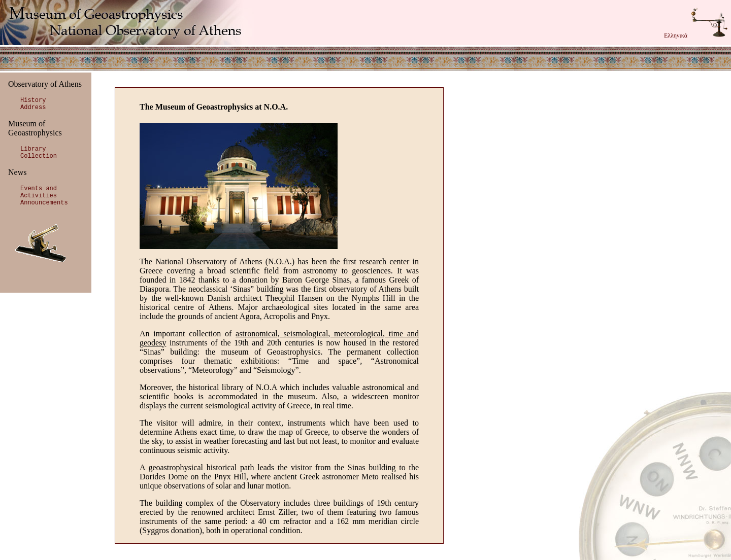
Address (33, 108)
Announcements (44, 203)
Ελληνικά (676, 36)
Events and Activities (39, 192)
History (33, 100)
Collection (39, 156)
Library (33, 149)
